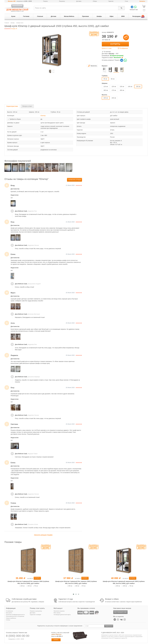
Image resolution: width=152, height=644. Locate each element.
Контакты (142, 1)
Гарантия (111, 1)
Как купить (9, 613)
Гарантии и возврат (36, 615)
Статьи (8, 620)
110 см (106, 86)
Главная (7, 23)
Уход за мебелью (11, 618)
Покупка (45, 1)
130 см (122, 86)
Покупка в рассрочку (36, 611)
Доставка (79, 1)
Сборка (95, 1)
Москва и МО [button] (12, 1)
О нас (126, 1)
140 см (130, 86)
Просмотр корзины (59, 611)
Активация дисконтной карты (62, 615)
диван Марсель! (57, 634)
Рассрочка (62, 1)
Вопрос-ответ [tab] (27, 106)
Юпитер (43, 116)
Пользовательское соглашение (15, 616)
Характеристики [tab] (12, 106)
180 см (122, 90)
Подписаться (109, 626)
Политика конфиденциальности (15, 615)
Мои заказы (57, 613)
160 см (106, 90)
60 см (113, 79)
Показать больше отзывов (43, 535)
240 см (114, 98)
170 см (114, 90)
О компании (9, 611)
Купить (115, 44)
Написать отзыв (74, 180)
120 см (114, 86)
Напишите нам (120, 612)
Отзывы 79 (11, 29)
